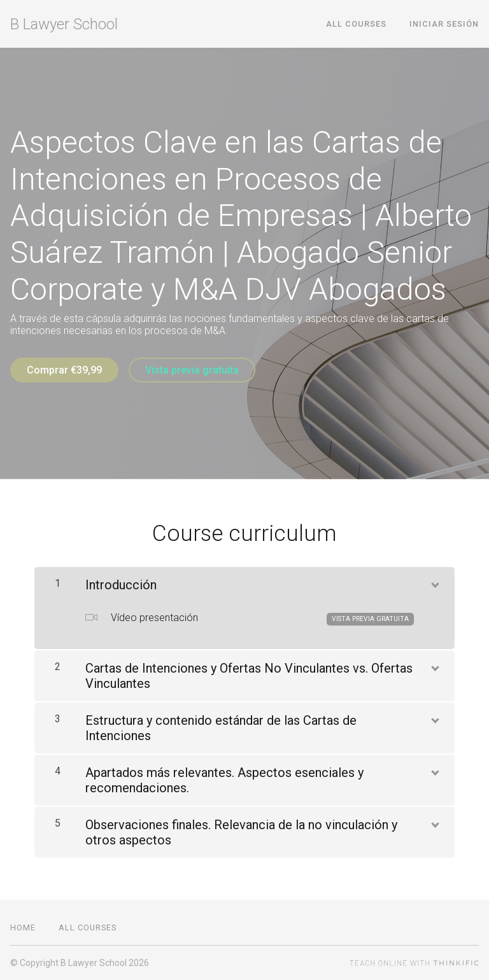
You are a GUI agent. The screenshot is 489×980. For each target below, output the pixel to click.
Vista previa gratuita (192, 370)
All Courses (356, 24)
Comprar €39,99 (64, 370)
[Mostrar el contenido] (434, 582)
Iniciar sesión (444, 24)
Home (23, 927)
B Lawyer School (64, 24)
